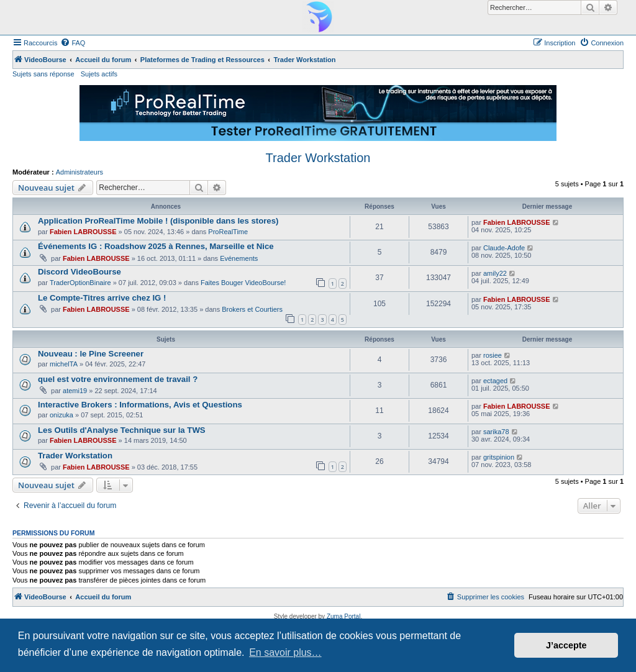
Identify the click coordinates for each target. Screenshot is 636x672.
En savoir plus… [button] (285, 652)
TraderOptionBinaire (80, 283)
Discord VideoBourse (79, 272)
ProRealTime (228, 232)
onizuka (61, 415)
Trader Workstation (318, 158)
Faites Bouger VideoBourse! (243, 283)
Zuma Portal (343, 616)
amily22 (495, 273)
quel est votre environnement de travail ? (118, 379)
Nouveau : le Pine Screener (91, 354)
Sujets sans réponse (43, 74)
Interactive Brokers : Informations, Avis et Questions (140, 405)
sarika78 (496, 432)
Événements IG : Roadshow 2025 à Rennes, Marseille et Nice (156, 246)
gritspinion (499, 457)
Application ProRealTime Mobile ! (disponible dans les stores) (158, 221)
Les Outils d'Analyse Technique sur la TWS (122, 430)
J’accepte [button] (566, 645)
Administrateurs (79, 172)
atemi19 (75, 391)
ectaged (495, 381)
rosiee (493, 355)
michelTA (64, 364)
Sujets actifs (99, 74)
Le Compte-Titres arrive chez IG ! (102, 298)
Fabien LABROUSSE (83, 232)
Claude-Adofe (504, 248)
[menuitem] (73, 43)
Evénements (239, 258)
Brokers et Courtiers (252, 309)
